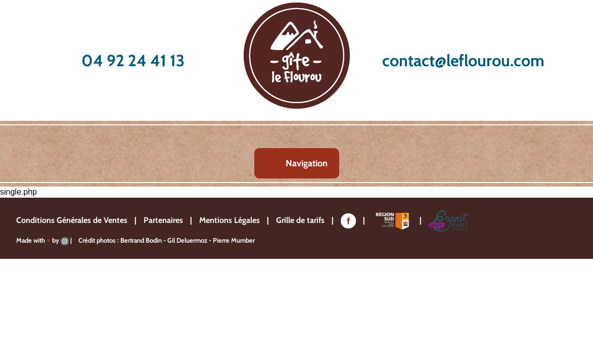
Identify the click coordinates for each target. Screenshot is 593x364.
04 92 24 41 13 (133, 60)
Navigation (307, 163)
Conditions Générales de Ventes (72, 220)
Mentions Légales (230, 220)
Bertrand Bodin (141, 240)
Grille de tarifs (300, 220)
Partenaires (163, 220)
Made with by (42, 240)
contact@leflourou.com (463, 60)
